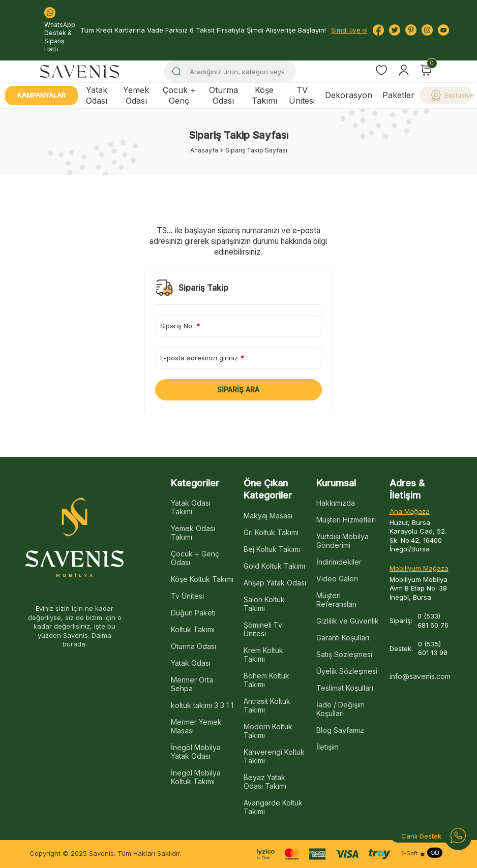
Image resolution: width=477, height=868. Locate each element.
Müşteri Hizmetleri (346, 520)
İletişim (327, 747)
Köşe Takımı (264, 95)
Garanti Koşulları (343, 638)
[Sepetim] (426, 70)
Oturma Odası (223, 95)
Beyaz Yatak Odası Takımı (265, 782)
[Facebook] (378, 30)
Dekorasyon (349, 95)
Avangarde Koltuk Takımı (273, 807)
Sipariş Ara (238, 390)
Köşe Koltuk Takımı (202, 579)
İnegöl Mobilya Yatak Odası (196, 752)
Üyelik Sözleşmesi (347, 671)
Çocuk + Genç (179, 95)
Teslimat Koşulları (345, 688)
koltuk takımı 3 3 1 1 (202, 705)
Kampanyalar (41, 95)
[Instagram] (427, 30)
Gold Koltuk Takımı (274, 566)
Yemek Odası (136, 95)
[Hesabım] (404, 70)
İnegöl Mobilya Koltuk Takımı (196, 777)
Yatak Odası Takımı (191, 507)
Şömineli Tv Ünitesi (263, 629)
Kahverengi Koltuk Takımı (274, 756)
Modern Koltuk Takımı (268, 731)
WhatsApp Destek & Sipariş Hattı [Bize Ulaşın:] (60, 30)
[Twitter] (395, 30)
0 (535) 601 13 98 (433, 648)
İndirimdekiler (339, 562)
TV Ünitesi (302, 95)
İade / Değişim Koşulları (340, 709)
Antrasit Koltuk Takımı (267, 705)
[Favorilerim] (381, 71)
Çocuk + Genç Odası (195, 558)
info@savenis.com (420, 676)
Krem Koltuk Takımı (263, 655)
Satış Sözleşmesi (344, 654)
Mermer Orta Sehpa (192, 684)
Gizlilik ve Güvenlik (348, 621)
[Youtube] (443, 30)
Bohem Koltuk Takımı (266, 680)
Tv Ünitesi (187, 596)
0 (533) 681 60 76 (433, 620)
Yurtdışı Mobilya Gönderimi (342, 541)
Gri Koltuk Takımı (271, 532)
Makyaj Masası (268, 516)
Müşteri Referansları (336, 600)
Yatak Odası (97, 95)
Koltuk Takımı (193, 629)
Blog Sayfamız (340, 730)
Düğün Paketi (193, 613)
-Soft (409, 854)
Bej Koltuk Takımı (272, 549)
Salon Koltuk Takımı (264, 604)
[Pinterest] (411, 30)
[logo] (79, 71)
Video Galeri (337, 579)
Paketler (398, 95)
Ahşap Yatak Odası (275, 583)
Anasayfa (204, 150)
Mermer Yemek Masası (196, 726)
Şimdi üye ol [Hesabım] (349, 30)
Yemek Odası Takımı (193, 533)
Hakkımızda (336, 503)
